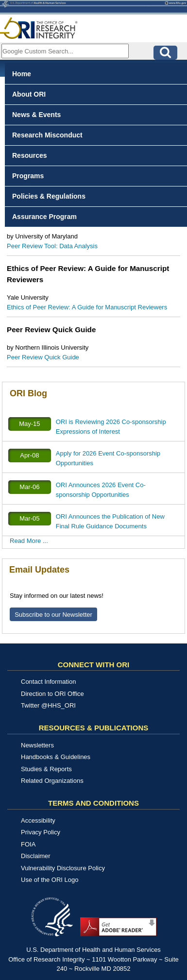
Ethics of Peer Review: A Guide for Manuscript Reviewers (87, 307)
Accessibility (38, 820)
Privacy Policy (41, 832)
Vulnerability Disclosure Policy (63, 868)
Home (22, 74)
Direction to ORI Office (52, 694)
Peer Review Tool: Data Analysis (52, 246)
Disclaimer (36, 856)
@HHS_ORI (59, 705)
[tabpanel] (93, 260)
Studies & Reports (46, 769)
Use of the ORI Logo (50, 880)
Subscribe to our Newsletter (53, 615)
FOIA (28, 844)
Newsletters (37, 745)
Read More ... (29, 541)
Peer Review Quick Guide (43, 357)
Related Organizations (52, 781)
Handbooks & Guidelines (56, 757)
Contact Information (48, 682)
